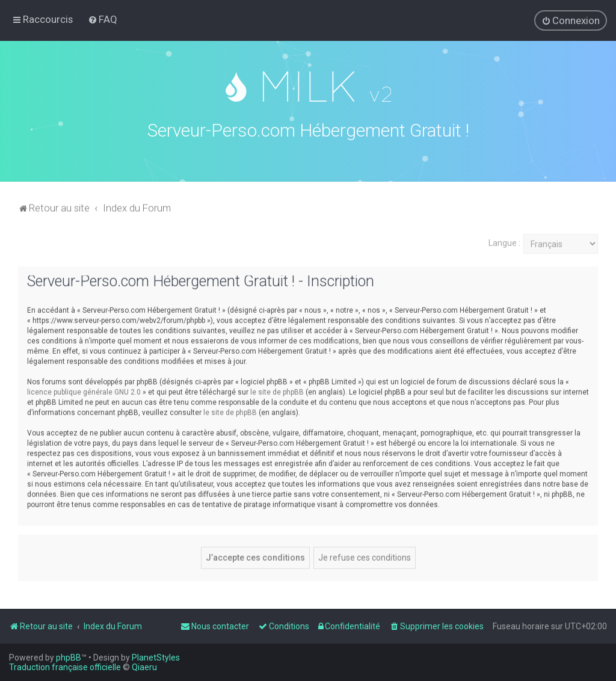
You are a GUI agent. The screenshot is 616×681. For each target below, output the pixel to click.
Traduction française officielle (65, 667)
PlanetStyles (156, 658)
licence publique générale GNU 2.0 (84, 390)
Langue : (504, 241)
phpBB (69, 658)
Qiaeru (144, 667)
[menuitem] (103, 19)
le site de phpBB (277, 390)
